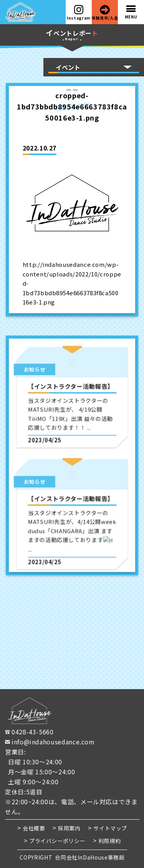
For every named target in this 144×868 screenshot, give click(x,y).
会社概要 (34, 828)
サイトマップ (110, 828)
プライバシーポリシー (57, 840)
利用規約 (109, 840)
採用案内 (69, 828)
